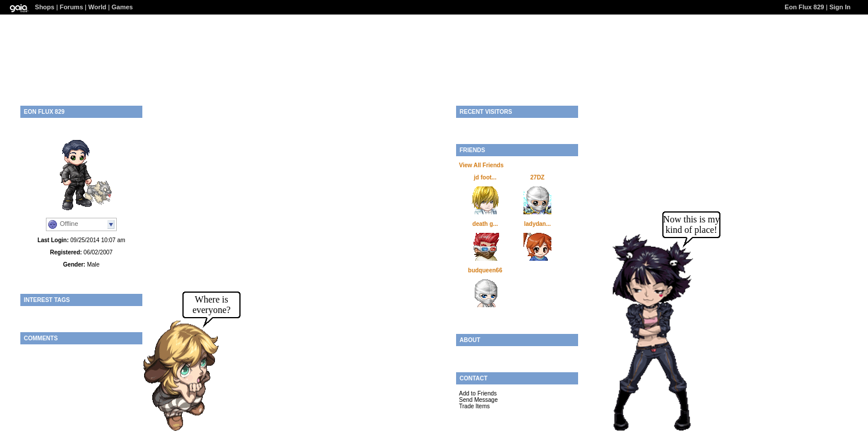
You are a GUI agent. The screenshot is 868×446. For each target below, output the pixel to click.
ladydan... (537, 224)
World (97, 7)
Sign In (840, 7)
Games (122, 7)
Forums (71, 7)
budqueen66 (485, 270)
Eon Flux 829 (805, 7)
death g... (485, 224)
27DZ (537, 177)
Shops (45, 7)
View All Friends (481, 165)
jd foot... (485, 177)
